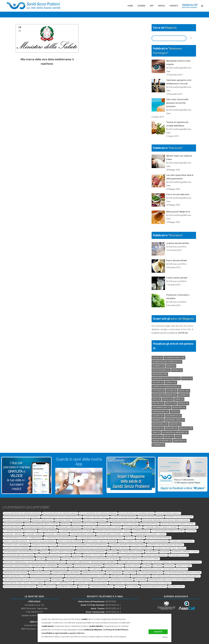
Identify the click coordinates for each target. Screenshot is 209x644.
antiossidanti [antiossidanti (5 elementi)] (161, 370)
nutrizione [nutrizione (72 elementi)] (160, 424)
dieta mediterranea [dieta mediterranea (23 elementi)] (165, 395)
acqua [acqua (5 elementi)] (157, 358)
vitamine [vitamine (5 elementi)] (158, 445)
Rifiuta (165, 637)
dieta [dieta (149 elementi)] (184, 391)
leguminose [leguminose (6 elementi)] (173, 416)
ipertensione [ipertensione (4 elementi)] (160, 412)
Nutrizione (175, 148)
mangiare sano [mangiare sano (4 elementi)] (175, 420)
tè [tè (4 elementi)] (178, 437)
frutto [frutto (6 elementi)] (171, 403)
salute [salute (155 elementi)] (186, 428)
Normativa (175, 235)
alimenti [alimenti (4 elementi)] (158, 366)
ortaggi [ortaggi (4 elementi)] (158, 428)
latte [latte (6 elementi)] (175, 412)
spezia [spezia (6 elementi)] (157, 437)
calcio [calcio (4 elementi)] (187, 378)
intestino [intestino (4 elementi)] (179, 407)
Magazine (171, 28)
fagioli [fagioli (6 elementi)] (168, 399)
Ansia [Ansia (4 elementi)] (171, 366)
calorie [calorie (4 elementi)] (158, 383)
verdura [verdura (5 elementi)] (180, 441)
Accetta (158, 632)
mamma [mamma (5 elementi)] (158, 420)
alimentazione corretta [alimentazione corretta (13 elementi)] (167, 362)
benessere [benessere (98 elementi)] (160, 374)
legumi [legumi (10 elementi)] (158, 416)
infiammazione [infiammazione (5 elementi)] (161, 407)
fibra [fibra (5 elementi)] (179, 399)
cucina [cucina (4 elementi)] (171, 391)
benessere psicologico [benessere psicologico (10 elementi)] (166, 378)
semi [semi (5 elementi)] (156, 432)
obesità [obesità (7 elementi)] (175, 424)
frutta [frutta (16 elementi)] (158, 403)
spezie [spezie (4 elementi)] (169, 437)
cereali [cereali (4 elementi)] (171, 383)
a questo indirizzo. (77, 633)
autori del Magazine (182, 319)
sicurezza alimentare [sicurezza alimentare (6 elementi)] (175, 432)
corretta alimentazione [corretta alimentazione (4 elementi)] (166, 387)
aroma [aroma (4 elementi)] (177, 370)
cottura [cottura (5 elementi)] (158, 391)
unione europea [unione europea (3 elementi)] (162, 441)
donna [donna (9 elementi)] (184, 395)
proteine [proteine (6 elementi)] (172, 428)
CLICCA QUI (183, 333)
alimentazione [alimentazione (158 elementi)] (174, 358)
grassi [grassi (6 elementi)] (183, 403)
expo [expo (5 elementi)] (156, 399)
